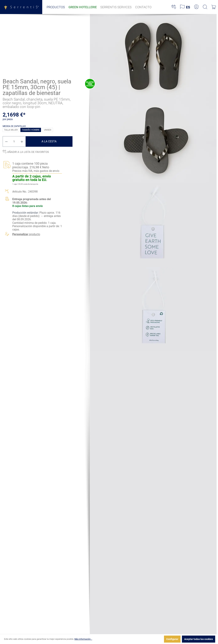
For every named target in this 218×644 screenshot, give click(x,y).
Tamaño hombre (31, 130)
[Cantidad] (14, 141)
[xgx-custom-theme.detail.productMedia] (153, 56)
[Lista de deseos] (174, 7)
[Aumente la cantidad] (22, 141)
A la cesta (49, 141)
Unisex (48, 130)
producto (26, 234)
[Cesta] (214, 7)
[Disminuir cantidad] (6, 141)
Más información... (83, 639)
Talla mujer (11, 130)
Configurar (172, 639)
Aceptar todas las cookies (199, 639)
